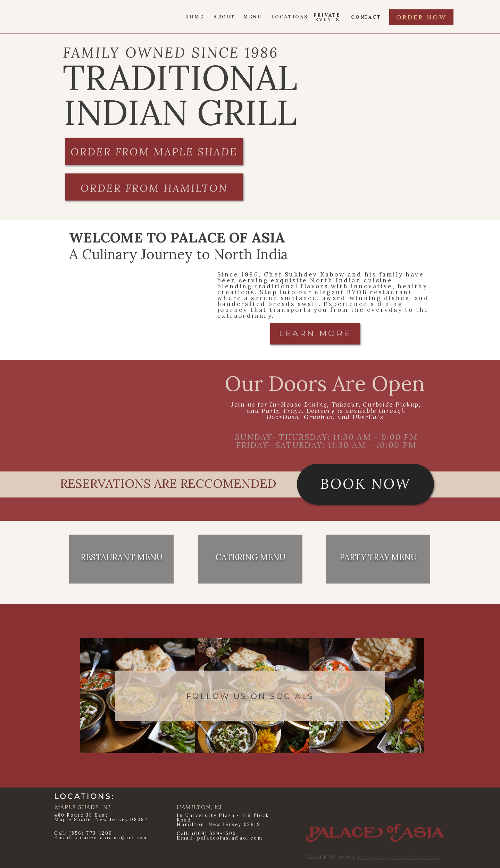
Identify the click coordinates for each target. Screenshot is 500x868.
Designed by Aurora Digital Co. (398, 857)
